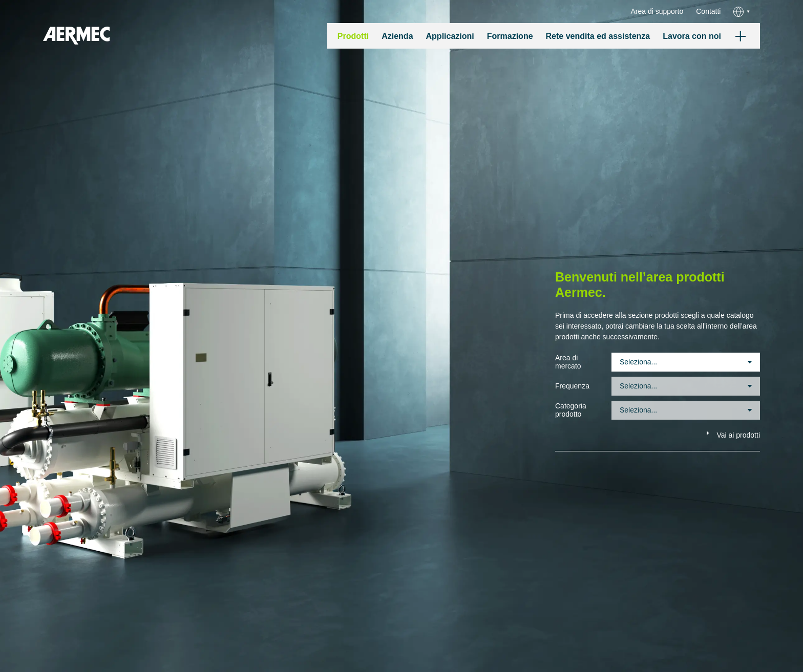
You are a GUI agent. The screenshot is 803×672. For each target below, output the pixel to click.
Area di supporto (657, 11)
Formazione (510, 36)
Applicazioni (450, 36)
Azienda (397, 36)
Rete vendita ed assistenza (598, 36)
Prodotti (353, 36)
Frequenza (572, 386)
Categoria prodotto (571, 410)
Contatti (708, 11)
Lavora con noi (692, 36)
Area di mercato (568, 362)
